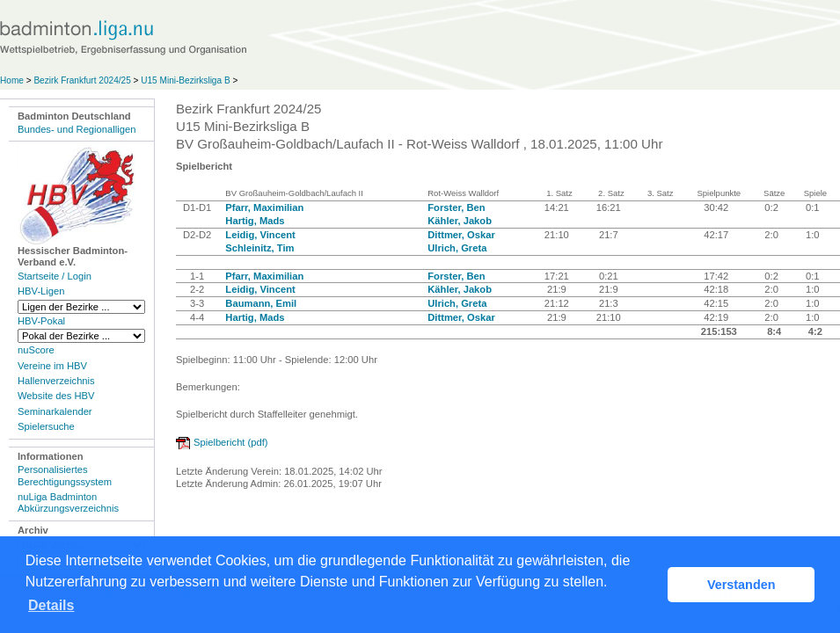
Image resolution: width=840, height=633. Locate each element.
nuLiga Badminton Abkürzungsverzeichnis (68, 502)
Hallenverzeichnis (56, 381)
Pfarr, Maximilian (264, 207)
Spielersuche (46, 426)
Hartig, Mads (255, 221)
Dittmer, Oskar (461, 235)
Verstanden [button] (741, 585)
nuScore (36, 350)
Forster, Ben (456, 207)
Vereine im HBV (52, 366)
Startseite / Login (55, 276)
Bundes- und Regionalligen (77, 129)
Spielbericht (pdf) (231, 442)
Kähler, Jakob (460, 221)
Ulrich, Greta (457, 248)
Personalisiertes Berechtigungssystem (65, 475)
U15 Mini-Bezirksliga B (186, 80)
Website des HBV (56, 396)
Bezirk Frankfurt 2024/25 (83, 80)
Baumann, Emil (261, 303)
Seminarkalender (55, 411)
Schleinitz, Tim (259, 248)
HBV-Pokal (41, 321)
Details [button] (51, 605)
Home (12, 80)
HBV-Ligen (41, 291)
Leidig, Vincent (260, 235)
